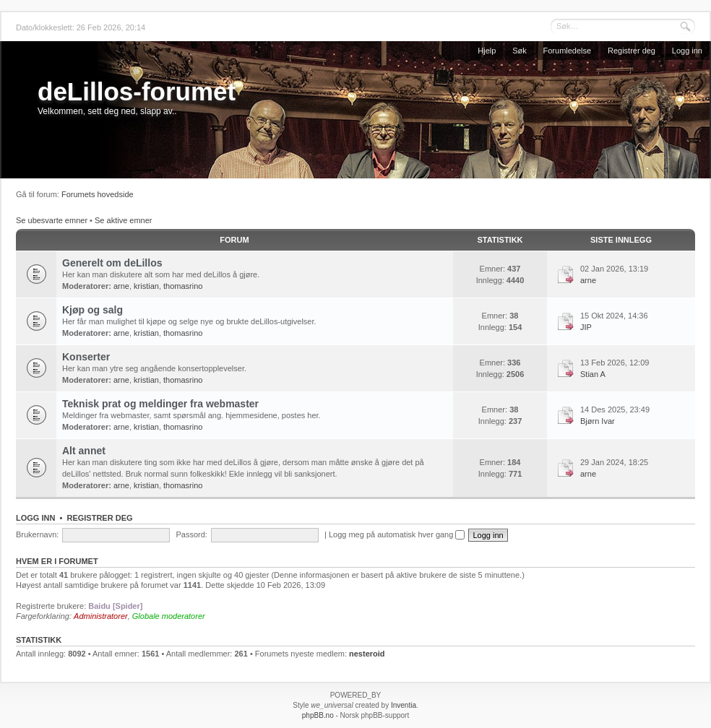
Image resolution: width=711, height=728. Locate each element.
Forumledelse (568, 51)
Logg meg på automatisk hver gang (397, 534)
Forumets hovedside (98, 194)
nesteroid (367, 654)
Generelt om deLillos (112, 263)
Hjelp (487, 51)
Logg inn (687, 51)
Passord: (191, 534)
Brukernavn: (37, 534)
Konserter (86, 357)
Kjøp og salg (92, 310)
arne (121, 286)
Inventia (404, 705)
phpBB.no (318, 715)
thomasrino (183, 286)
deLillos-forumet (137, 91)
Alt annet (84, 451)
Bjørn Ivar (598, 421)
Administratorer (101, 616)
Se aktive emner (123, 220)
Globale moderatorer (169, 616)
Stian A (593, 374)
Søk (520, 51)
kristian (146, 286)
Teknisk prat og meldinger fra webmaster (160, 404)
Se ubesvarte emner (52, 220)
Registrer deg (632, 51)
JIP (586, 327)
